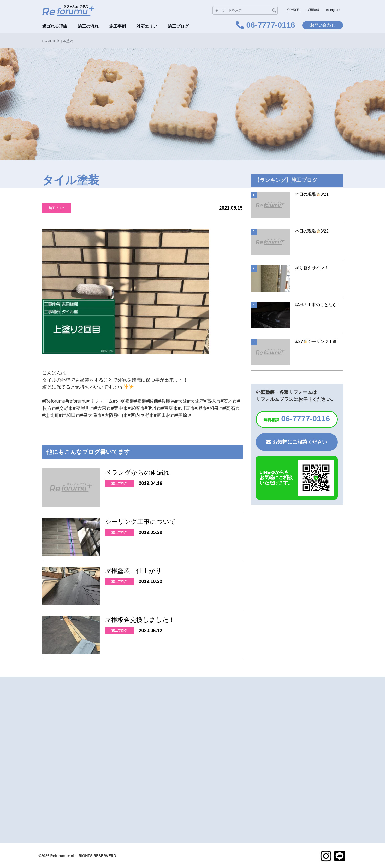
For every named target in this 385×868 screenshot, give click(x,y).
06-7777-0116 (297, 418)
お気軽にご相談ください (297, 442)
